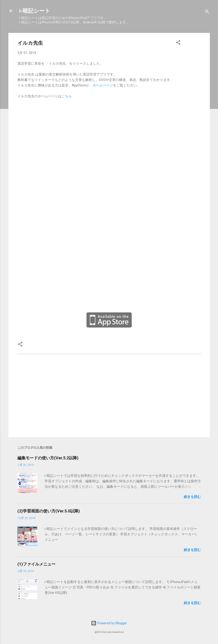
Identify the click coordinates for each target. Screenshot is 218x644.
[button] (178, 43)
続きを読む (192, 497)
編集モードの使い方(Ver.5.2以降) (48, 458)
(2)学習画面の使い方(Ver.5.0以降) (49, 511)
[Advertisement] (109, 395)
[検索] (207, 12)
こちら (67, 96)
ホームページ (103, 85)
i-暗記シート (35, 11)
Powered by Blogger (109, 623)
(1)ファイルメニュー (36, 564)
